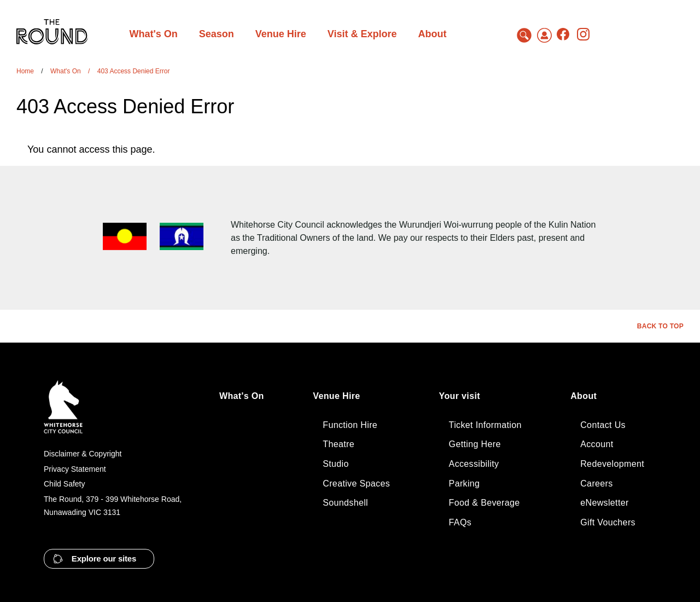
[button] (99, 559)
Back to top (660, 326)
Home (25, 71)
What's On (66, 71)
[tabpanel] (317, 149)
